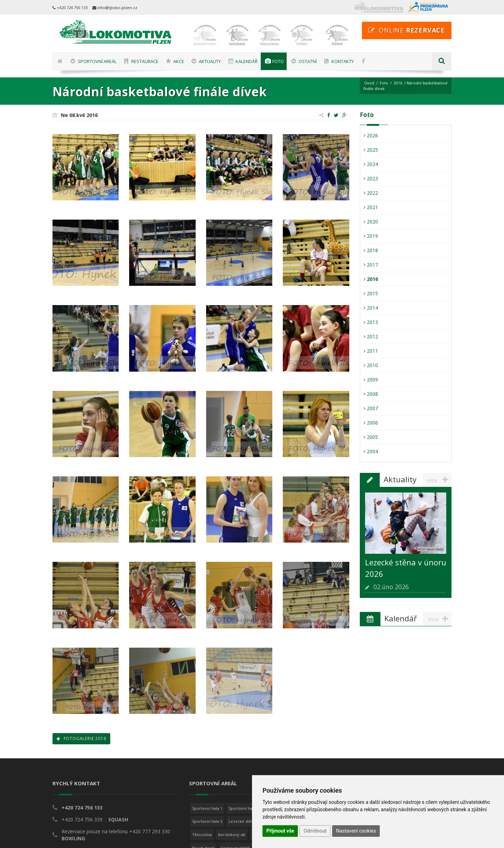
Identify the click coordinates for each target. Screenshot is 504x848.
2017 (371, 265)
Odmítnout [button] (315, 831)
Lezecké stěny (242, 821)
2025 (371, 150)
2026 (371, 135)
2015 (371, 293)
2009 (371, 380)
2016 (398, 83)
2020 (371, 222)
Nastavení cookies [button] (356, 831)
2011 (371, 351)
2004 (371, 451)
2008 (371, 394)
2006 (371, 423)
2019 (371, 236)
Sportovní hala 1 (207, 808)
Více (440, 619)
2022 (371, 193)
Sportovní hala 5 (207, 821)
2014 (371, 308)
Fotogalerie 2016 (81, 739)
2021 (371, 207)
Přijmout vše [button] (280, 831)
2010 (371, 365)
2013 (371, 322)
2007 (371, 408)
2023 (371, 178)
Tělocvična (202, 835)
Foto (384, 83)
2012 (371, 336)
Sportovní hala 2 (244, 808)
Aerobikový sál (232, 835)
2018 (371, 250)
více (439, 480)
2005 (371, 437)
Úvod (369, 83)
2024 (371, 164)
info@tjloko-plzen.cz (117, 8)
